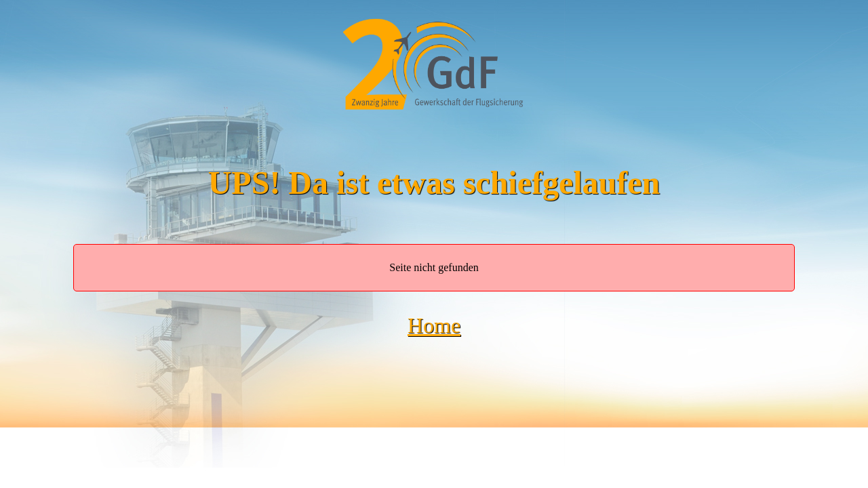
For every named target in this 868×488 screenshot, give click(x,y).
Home (434, 325)
